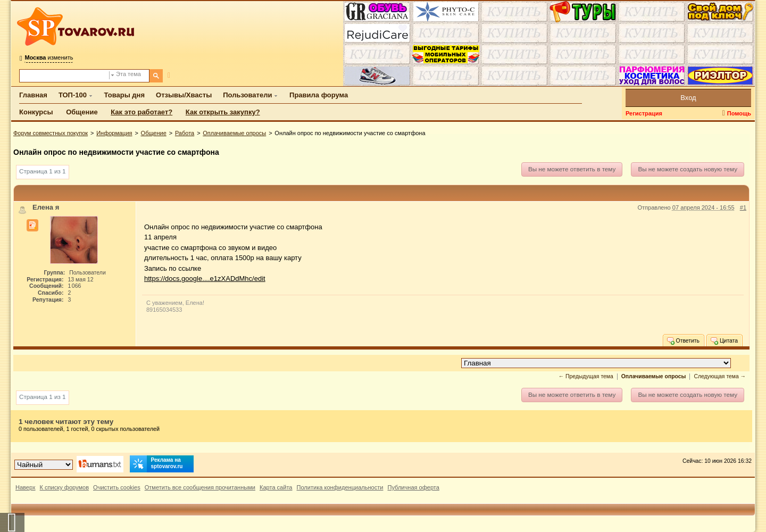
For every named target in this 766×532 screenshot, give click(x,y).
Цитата (724, 340)
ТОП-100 (73, 95)
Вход (688, 98)
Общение (82, 112)
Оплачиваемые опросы (234, 133)
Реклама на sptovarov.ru (156, 464)
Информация (114, 133)
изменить (49, 57)
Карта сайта (276, 487)
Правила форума (319, 95)
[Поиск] (156, 76)
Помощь (739, 113)
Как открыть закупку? (223, 112)
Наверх (26, 487)
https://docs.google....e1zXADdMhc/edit (205, 279)
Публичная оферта (413, 487)
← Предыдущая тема (586, 376)
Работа (185, 133)
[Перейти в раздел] (596, 363)
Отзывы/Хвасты (184, 95)
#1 (743, 207)
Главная (33, 95)
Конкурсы (36, 112)
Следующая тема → (720, 376)
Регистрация (644, 113)
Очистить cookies (117, 487)
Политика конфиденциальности (340, 487)
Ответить (683, 340)
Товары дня (124, 95)
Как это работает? (141, 112)
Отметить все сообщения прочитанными (200, 487)
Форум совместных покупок (51, 133)
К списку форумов (65, 487)
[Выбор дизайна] (44, 465)
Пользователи (247, 95)
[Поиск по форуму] (64, 76)
